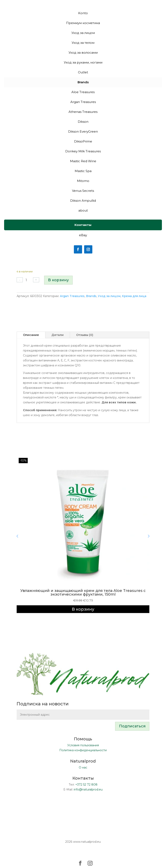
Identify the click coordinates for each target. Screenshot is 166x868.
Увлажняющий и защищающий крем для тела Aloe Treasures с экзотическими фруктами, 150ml (83, 593)
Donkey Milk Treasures (83, 151)
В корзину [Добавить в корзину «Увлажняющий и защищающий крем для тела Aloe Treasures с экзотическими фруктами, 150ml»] (83, 609)
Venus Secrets (83, 191)
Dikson (83, 122)
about (83, 210)
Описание (31, 335)
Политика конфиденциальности (83, 750)
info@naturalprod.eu (88, 789)
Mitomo (83, 181)
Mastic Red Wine (83, 161)
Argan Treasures (72, 296)
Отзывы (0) (85, 335)
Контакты (83, 225)
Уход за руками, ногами (83, 62)
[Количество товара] (28, 280)
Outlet (83, 72)
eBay (83, 235)
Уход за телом (83, 43)
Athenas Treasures (83, 112)
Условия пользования (83, 745)
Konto (83, 13)
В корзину (58, 280)
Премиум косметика (83, 23)
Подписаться (132, 726)
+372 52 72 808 (86, 785)
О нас (83, 767)
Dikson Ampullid (83, 201)
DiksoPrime (83, 141)
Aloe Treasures (83, 92)
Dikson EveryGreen (83, 131)
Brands (91, 296)
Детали (58, 335)
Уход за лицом (109, 296)
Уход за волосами (83, 53)
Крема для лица (134, 296)
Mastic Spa (83, 171)
